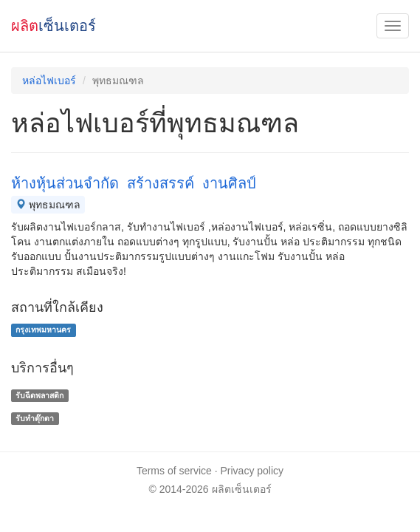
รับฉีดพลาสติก (39, 395)
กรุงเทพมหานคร (43, 330)
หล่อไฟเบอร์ (49, 81)
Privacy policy (252, 471)
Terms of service (174, 471)
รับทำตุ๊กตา (35, 418)
